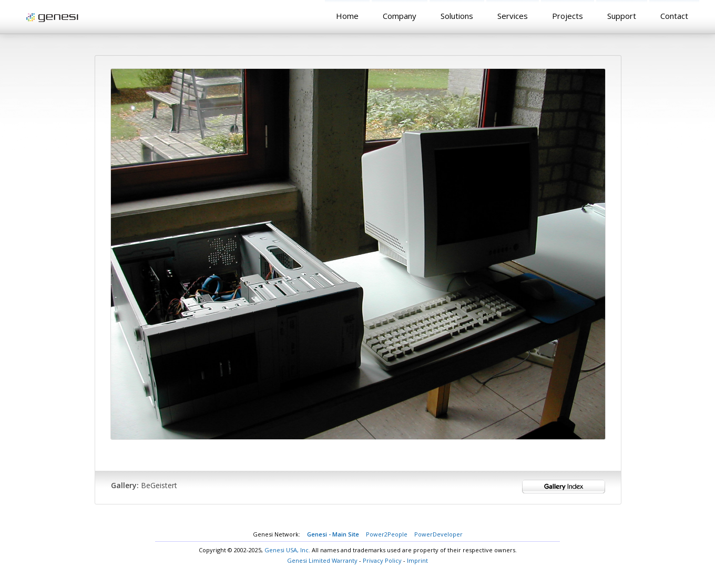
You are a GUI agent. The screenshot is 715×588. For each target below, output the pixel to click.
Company (400, 16)
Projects (568, 16)
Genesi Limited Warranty (322, 560)
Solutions (457, 16)
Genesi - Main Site (333, 534)
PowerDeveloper (438, 534)
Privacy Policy (382, 560)
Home (347, 16)
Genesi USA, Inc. (287, 550)
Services (513, 16)
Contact (674, 16)
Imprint (417, 560)
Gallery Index (564, 487)
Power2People (387, 534)
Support (622, 16)
